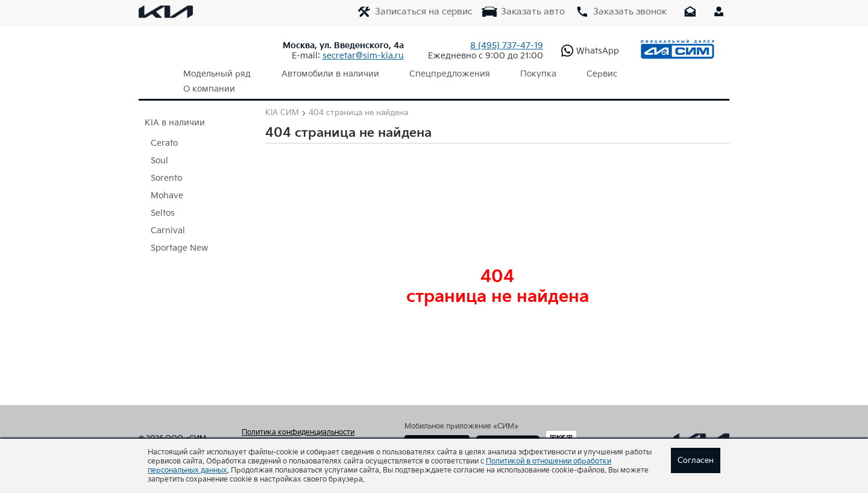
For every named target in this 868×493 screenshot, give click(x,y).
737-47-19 (507, 46)
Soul (159, 146)
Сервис (575, 74)
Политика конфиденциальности (298, 418)
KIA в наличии (175, 108)
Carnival (168, 215)
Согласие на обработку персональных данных (310, 433)
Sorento (166, 163)
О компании (640, 74)
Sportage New (179, 233)
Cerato (164, 128)
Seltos (163, 198)
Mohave (167, 181)
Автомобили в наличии (321, 74)
